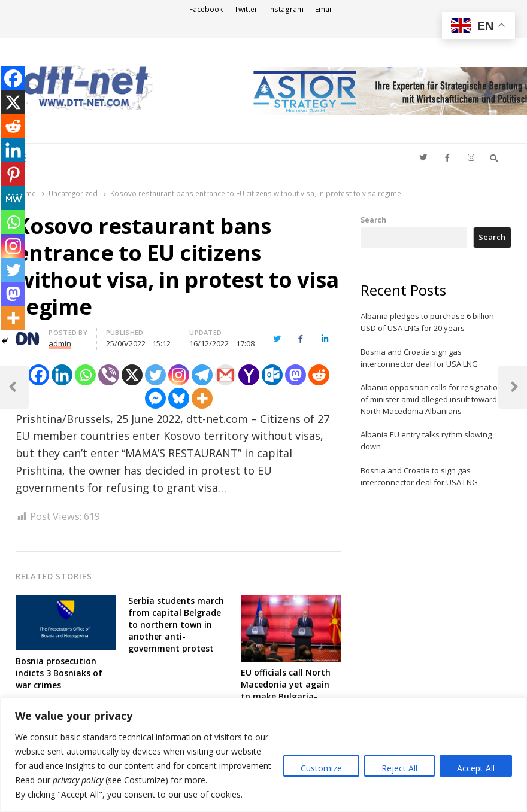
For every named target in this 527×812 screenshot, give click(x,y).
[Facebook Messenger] (155, 398)
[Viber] (109, 375)
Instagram (286, 9)
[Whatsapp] (85, 375)
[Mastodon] (296, 375)
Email (324, 9)
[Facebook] (39, 375)
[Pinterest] (13, 174)
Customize (321, 768)
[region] (263, 755)
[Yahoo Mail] (249, 375)
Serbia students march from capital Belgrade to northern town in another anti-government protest (176, 624)
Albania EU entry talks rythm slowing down (426, 440)
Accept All (476, 768)
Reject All (399, 768)
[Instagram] (179, 375)
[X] (132, 375)
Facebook (206, 9)
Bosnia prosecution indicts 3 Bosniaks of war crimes (59, 673)
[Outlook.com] (272, 375)
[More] (202, 398)
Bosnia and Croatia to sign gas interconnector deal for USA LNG (419, 476)
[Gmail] (225, 375)
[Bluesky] (179, 398)
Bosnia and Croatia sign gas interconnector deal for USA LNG (419, 358)
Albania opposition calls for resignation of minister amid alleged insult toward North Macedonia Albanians (431, 399)
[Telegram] (202, 375)
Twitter (246, 9)
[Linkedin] (62, 375)
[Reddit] (319, 375)
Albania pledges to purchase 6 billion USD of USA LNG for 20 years (427, 322)
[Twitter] (155, 375)
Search (373, 220)
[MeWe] (13, 198)
